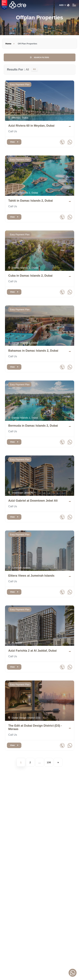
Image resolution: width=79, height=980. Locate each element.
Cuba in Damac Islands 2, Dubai (30, 276)
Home (8, 44)
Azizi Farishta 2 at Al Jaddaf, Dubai (33, 651)
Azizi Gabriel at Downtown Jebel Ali (33, 501)
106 (49, 762)
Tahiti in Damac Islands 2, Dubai (31, 201)
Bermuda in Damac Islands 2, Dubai (33, 426)
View (14, 142)
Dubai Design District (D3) (24, 718)
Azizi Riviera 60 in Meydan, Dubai (31, 126)
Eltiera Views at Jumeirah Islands (31, 576)
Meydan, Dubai (18, 118)
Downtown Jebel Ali (21, 493)
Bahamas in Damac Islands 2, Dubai (33, 351)
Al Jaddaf (15, 643)
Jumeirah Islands (19, 568)
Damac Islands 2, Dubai (23, 193)
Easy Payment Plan (20, 85)
